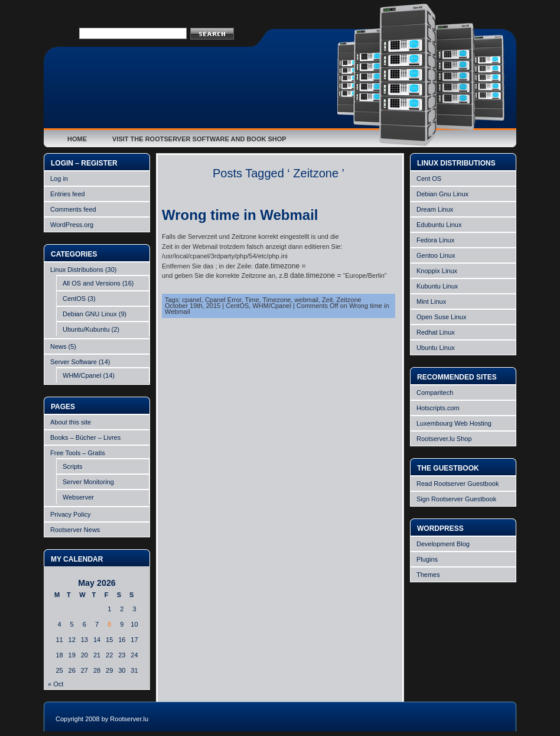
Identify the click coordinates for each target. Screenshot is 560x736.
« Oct (56, 684)
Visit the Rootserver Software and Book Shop (199, 139)
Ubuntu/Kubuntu (86, 329)
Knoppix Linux (437, 271)
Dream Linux (435, 209)
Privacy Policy (70, 514)
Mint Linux (431, 301)
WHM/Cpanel (82, 375)
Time (252, 300)
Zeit (327, 300)
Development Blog (443, 544)
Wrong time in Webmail (240, 215)
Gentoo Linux (436, 255)
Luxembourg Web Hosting (454, 423)
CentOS (74, 299)
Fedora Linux (435, 240)
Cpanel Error (223, 300)
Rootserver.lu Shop (444, 439)
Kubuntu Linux (437, 286)
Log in (59, 179)
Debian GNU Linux (90, 314)
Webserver (78, 497)
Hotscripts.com (438, 408)
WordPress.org (72, 225)
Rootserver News (75, 530)
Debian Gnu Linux (442, 194)
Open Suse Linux (441, 317)
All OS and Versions (92, 283)
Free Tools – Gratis (78, 453)
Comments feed (73, 209)
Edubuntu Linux (439, 225)
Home (77, 139)
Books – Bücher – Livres (85, 437)
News (58, 346)
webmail (307, 300)
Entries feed (68, 194)
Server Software (74, 362)
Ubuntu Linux (436, 348)
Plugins (427, 559)
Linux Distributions (77, 270)
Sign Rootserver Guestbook (456, 499)
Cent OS (429, 179)
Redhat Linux (436, 332)
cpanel (191, 300)
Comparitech (435, 393)
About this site (71, 422)
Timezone (277, 300)
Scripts (73, 466)
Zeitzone (349, 300)
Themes (428, 575)
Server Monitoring (88, 482)
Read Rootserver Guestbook (458, 484)
